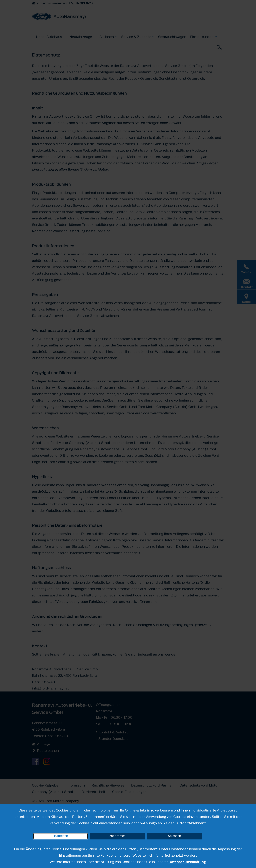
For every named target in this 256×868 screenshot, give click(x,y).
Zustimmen (117, 836)
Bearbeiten (60, 836)
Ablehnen (174, 836)
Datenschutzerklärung (187, 862)
